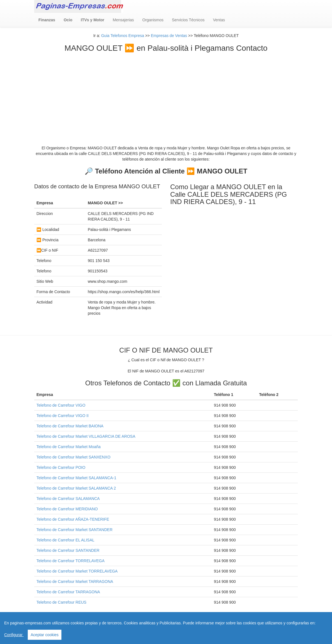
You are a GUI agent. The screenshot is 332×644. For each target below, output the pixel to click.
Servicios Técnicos (188, 20)
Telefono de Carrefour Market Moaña (69, 447)
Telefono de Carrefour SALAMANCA (68, 499)
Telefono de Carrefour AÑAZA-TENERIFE (73, 519)
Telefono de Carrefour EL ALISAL (65, 540)
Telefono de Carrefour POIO (61, 467)
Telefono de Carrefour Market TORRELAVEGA (77, 571)
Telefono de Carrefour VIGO (61, 405)
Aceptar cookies (45, 635)
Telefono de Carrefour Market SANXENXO (73, 457)
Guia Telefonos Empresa (123, 36)
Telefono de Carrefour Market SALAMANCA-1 (76, 478)
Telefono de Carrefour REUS (61, 602)
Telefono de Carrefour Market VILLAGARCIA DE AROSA (86, 436)
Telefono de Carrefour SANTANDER (68, 550)
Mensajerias (123, 20)
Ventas (219, 20)
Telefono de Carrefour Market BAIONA (70, 426)
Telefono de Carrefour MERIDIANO (67, 509)
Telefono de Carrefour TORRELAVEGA (71, 561)
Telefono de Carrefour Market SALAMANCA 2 (76, 488)
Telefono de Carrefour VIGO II (63, 416)
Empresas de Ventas (169, 36)
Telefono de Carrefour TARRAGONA (68, 592)
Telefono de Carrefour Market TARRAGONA (75, 582)
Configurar (14, 635)
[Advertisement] (166, 95)
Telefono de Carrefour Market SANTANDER (74, 530)
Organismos (153, 20)
